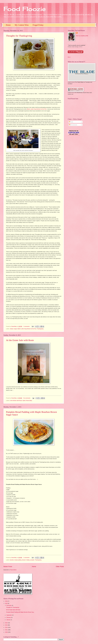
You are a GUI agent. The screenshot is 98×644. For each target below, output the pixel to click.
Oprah (24, 401)
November (9, 605)
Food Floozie (25, 9)
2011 (7, 630)
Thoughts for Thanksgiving (19, 36)
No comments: (27, 398)
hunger (15, 329)
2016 (7, 601)
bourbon (12, 560)
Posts (71, 122)
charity (11, 329)
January (9, 620)
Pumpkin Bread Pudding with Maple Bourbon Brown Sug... (20, 612)
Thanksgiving (40, 329)
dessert (24, 560)
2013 (7, 625)
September (9, 615)
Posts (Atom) (13, 570)
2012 (7, 627)
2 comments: (27, 558)
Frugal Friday (38, 25)
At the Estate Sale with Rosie (20, 340)
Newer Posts (8, 566)
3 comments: (27, 326)
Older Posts (60, 566)
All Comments (73, 125)
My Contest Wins (22, 25)
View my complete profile (82, 36)
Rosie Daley (29, 401)
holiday (28, 560)
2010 (7, 632)
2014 (7, 623)
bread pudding (18, 560)
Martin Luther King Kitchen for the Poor (37, 109)
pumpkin (32, 560)
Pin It (69, 57)
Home (8, 25)
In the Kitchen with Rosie (16, 401)
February (9, 617)
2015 (7, 603)
